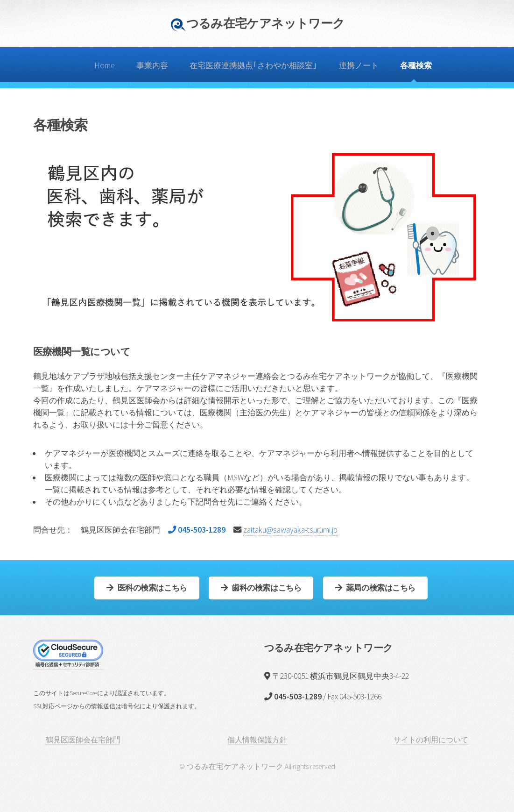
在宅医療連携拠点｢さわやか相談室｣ (253, 65)
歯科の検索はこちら (266, 588)
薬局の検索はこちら (381, 588)
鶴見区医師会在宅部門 (83, 740)
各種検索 (416, 65)
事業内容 (152, 65)
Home (105, 65)
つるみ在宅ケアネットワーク (266, 23)
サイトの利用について (431, 740)
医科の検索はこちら (152, 588)
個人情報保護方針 (257, 740)
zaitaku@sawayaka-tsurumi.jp (290, 530)
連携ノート (359, 65)
